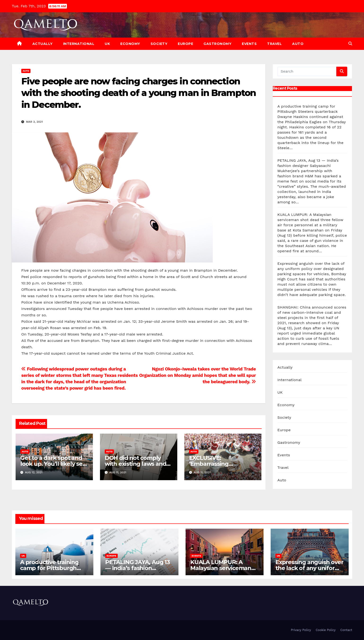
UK (107, 44)
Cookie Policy (326, 630)
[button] (350, 44)
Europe (185, 44)
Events (249, 44)
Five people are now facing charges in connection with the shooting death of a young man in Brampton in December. (139, 93)
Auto (298, 44)
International (79, 44)
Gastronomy (217, 44)
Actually (43, 44)
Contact (346, 630)
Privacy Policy (301, 630)
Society (159, 44)
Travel (274, 44)
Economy (130, 44)
